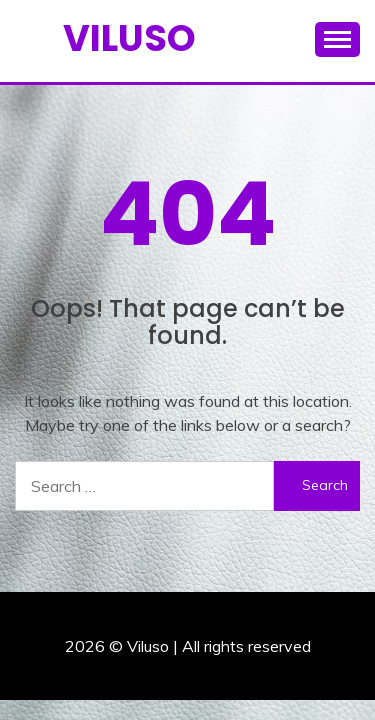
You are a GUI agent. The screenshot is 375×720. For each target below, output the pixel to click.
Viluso (129, 38)
